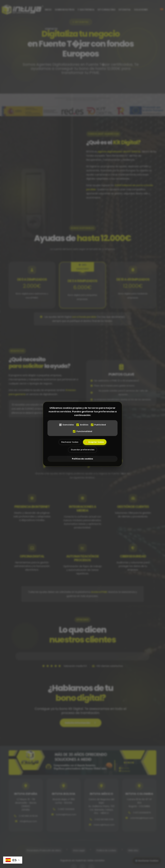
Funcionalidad (82, 431)
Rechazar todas (68, 443)
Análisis (82, 425)
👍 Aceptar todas (96, 443)
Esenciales (65, 425)
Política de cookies (82, 460)
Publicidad (99, 425)
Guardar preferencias (82, 451)
